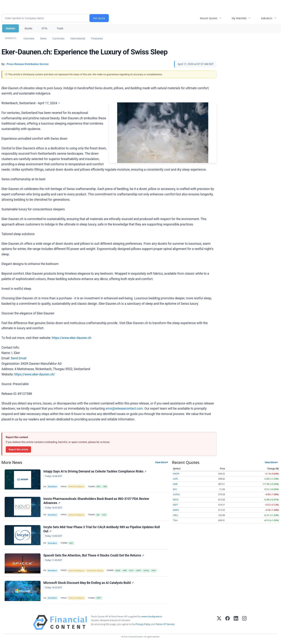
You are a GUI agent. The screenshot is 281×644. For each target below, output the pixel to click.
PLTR (104, 515)
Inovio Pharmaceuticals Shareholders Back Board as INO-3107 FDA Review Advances (96, 501)
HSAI (154, 571)
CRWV (139, 571)
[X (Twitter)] (219, 623)
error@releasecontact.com (124, 409)
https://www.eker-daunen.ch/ (35, 374)
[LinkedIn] (236, 623)
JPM (105, 487)
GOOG (176, 494)
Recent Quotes (209, 18)
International (78, 38)
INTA (99, 487)
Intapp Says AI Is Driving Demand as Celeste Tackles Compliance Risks (95, 471)
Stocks (28, 28)
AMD (175, 484)
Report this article (18, 449)
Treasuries (97, 38)
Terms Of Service (165, 624)
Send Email (19, 358)
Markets (10, 28)
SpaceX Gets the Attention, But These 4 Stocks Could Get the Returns (94, 556)
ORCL (176, 515)
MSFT (99, 598)
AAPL (176, 479)
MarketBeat (53, 487)
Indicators (267, 18)
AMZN (118, 571)
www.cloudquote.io (152, 617)
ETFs (44, 28)
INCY (71, 543)
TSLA (175, 520)
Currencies (58, 38)
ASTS (132, 571)
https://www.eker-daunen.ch (72, 338)
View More (161, 462)
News (43, 38)
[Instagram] (244, 623)
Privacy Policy (143, 624)
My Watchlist (239, 18)
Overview (29, 38)
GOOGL (147, 571)
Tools (60, 28)
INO (98, 515)
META (176, 500)
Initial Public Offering (95, 571)
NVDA (176, 510)
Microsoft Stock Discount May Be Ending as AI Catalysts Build (89, 583)
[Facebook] (228, 623)
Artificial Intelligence (76, 487)
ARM (125, 571)
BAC (175, 489)
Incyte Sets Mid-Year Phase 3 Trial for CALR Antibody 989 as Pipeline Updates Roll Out (102, 529)
